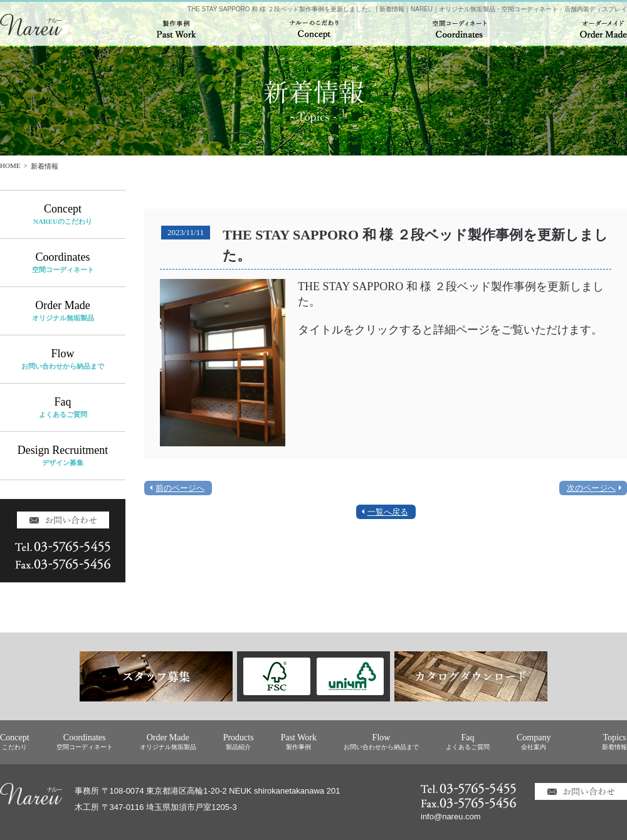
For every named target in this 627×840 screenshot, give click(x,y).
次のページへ (591, 488)
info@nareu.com (451, 816)
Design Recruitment (63, 455)
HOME (10, 165)
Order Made (63, 311)
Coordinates (63, 262)
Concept (63, 214)
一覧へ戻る (388, 512)
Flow (63, 359)
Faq (63, 407)
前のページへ (180, 488)
